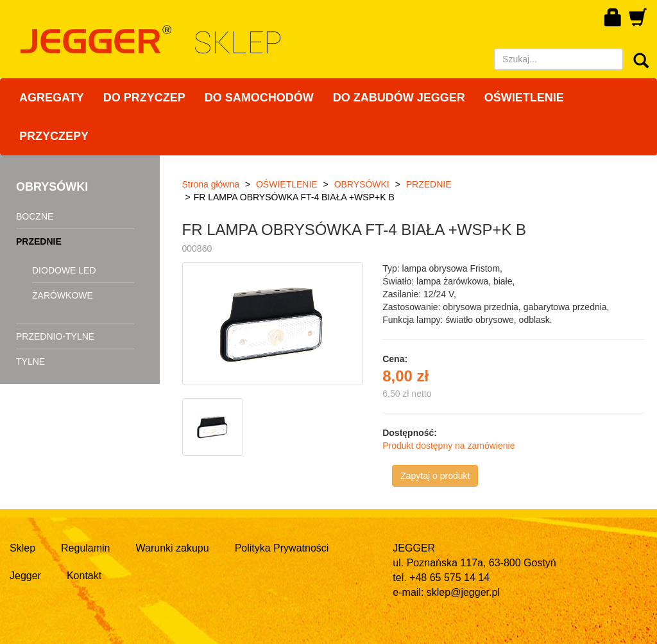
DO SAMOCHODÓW (259, 98)
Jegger (25, 576)
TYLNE (30, 361)
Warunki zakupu (173, 548)
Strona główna (211, 184)
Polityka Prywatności (282, 548)
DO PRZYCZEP (144, 98)
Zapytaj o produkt (435, 476)
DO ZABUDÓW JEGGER (399, 98)
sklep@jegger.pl (463, 592)
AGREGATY (52, 98)
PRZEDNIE (39, 241)
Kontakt (84, 576)
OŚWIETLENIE (524, 98)
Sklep (22, 548)
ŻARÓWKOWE (63, 295)
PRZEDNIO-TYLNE (55, 336)
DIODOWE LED (64, 270)
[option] (214, 427)
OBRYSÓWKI (362, 184)
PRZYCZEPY (54, 136)
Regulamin (85, 548)
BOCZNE (35, 216)
